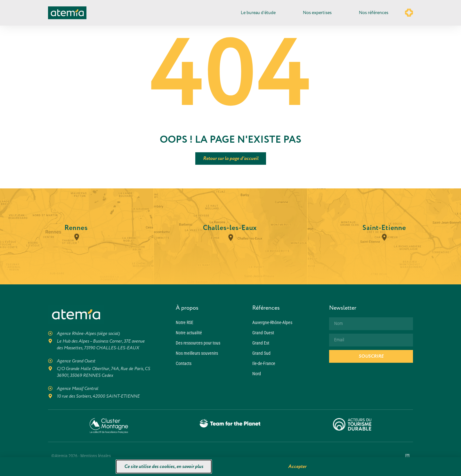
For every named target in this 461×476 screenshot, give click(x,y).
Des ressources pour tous (198, 343)
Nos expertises (319, 13)
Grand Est (261, 343)
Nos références (374, 13)
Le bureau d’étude (260, 13)
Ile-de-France (264, 363)
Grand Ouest (263, 333)
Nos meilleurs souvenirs (197, 353)
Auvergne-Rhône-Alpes (272, 322)
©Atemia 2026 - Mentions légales (81, 456)
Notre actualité (189, 333)
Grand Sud (261, 353)
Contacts (184, 363)
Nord (257, 374)
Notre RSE (185, 322)
